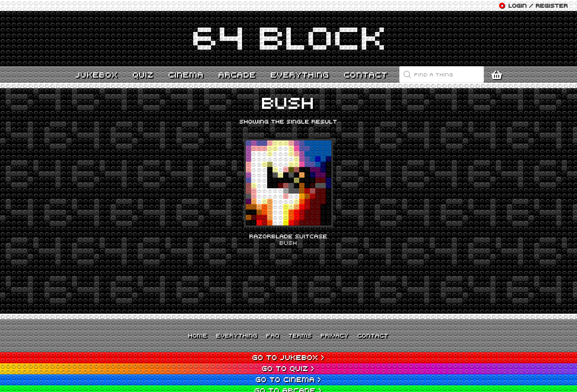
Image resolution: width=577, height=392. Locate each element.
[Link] (288, 39)
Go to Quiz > (288, 368)
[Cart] (498, 75)
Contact (373, 335)
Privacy (335, 335)
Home (198, 335)
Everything (237, 335)
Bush (288, 243)
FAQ (273, 335)
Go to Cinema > (289, 379)
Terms (300, 335)
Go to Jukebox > (289, 357)
